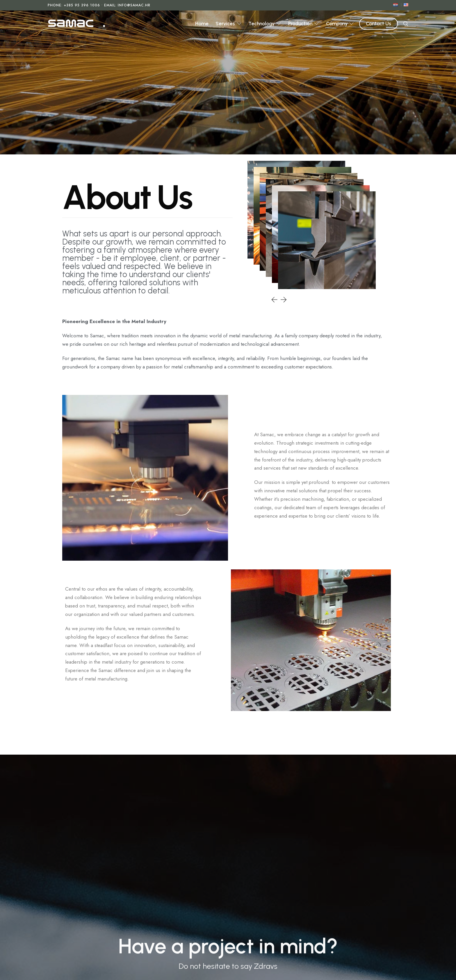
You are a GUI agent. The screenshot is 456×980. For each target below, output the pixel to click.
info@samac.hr (134, 5)
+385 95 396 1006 (82, 5)
